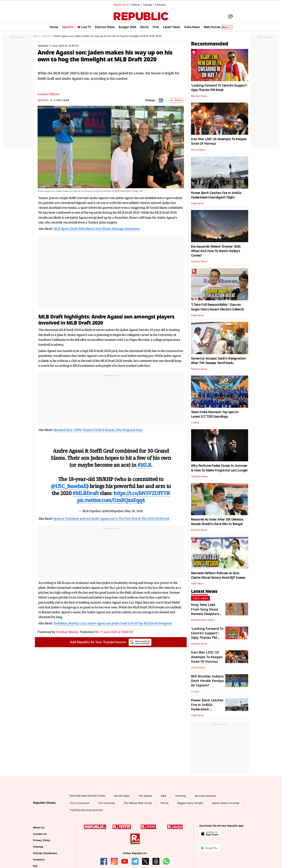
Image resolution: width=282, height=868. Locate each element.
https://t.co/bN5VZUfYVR (142, 493)
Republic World (121, 5)
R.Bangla (148, 5)
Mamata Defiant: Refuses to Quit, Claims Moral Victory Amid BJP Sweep (218, 575)
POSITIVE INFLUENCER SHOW (87, 796)
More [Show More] (227, 27)
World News (198, 150)
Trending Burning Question (86, 810)
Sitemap (38, 847)
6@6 (164, 796)
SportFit (43, 100)
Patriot (165, 803)
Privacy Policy (42, 840)
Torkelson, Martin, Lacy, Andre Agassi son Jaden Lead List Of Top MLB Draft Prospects (113, 623)
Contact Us (40, 834)
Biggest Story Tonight (190, 803)
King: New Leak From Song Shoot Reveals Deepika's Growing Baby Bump (207, 612)
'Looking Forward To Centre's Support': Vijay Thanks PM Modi (219, 88)
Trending (180, 796)
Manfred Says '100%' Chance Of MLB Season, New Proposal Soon (98, 430)
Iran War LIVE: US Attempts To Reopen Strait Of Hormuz (219, 141)
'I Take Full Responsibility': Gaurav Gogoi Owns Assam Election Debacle (217, 307)
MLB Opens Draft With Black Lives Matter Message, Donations (96, 229)
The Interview (106, 803)
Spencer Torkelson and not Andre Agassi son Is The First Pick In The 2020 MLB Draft (111, 518)
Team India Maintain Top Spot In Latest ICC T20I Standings (215, 414)
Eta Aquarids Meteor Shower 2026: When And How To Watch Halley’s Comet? (216, 251)
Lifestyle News (200, 476)
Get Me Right (122, 796)
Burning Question (206, 796)
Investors (39, 860)
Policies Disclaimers (45, 853)
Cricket (195, 423)
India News (197, 204)
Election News (199, 96)
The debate (145, 796)
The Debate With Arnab (138, 803)
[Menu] (229, 16)
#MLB (144, 465)
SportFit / (47, 36)
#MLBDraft (86, 493)
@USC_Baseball (69, 486)
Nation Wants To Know (226, 803)
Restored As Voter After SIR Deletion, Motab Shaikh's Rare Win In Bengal (218, 522)
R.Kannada (160, 5)
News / (37, 36)
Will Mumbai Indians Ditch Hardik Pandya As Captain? (207, 681)
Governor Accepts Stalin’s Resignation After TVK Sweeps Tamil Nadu (218, 361)
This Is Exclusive (80, 803)
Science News (199, 262)
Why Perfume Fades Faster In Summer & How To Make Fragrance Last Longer (219, 468)
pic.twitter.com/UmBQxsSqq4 (111, 500)
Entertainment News (203, 620)
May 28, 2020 (134, 511)
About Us (39, 828)
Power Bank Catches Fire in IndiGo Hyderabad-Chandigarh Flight (216, 195)
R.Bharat (136, 5)
